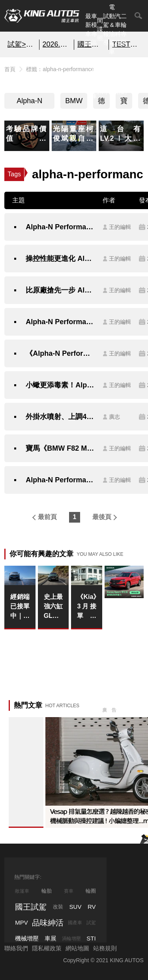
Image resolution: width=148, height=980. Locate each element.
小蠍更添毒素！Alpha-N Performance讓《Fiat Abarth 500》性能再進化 (60, 385)
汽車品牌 (112, 78)
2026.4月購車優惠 (57, 44)
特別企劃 (124, 78)
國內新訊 (100, 78)
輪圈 (91, 891)
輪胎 (47, 891)
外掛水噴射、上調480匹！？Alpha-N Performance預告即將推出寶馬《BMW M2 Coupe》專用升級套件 (60, 417)
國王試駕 (31, 907)
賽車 (69, 891)
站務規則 (105, 948)
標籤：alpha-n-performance (60, 69)
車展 (51, 938)
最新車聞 (88, 29)
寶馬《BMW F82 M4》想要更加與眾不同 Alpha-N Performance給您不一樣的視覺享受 (60, 448)
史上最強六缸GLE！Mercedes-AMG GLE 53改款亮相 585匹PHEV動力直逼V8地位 (53, 607)
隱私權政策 (47, 948)
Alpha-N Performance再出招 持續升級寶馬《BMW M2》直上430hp (60, 322)
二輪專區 (124, 29)
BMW (74, 101)
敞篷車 (22, 891)
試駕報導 (106, 29)
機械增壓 (27, 938)
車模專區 (94, 29)
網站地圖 (77, 948)
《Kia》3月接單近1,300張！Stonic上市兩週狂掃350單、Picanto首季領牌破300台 (87, 607)
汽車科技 (118, 29)
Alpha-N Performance (29, 103)
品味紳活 (118, 78)
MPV (22, 922)
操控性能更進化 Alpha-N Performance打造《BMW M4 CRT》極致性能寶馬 (60, 259)
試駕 (91, 923)
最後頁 (102, 517)
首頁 (10, 69)
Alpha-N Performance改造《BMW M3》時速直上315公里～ (60, 480)
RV (92, 907)
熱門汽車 (88, 78)
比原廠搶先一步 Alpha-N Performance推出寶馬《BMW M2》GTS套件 (60, 290)
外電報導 (106, 78)
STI (91, 938)
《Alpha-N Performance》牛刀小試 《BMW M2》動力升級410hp (60, 353)
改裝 (58, 907)
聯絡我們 (16, 948)
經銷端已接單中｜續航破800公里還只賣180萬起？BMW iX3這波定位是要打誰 (20, 607)
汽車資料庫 (94, 78)
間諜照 (100, 29)
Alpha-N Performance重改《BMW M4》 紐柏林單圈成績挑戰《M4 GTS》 (60, 227)
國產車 (75, 923)
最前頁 (47, 517)
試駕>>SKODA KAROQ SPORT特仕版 (22, 44)
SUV (76, 907)
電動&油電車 (112, 29)
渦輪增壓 (71, 938)
